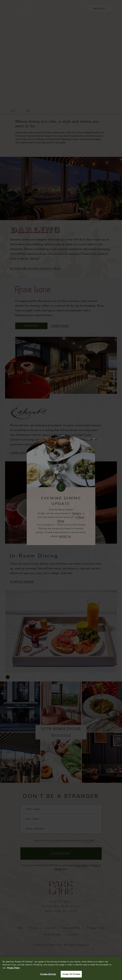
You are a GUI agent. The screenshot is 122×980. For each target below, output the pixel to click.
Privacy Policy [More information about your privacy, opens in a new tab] (13, 968)
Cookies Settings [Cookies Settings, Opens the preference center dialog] (48, 974)
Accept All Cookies (71, 974)
